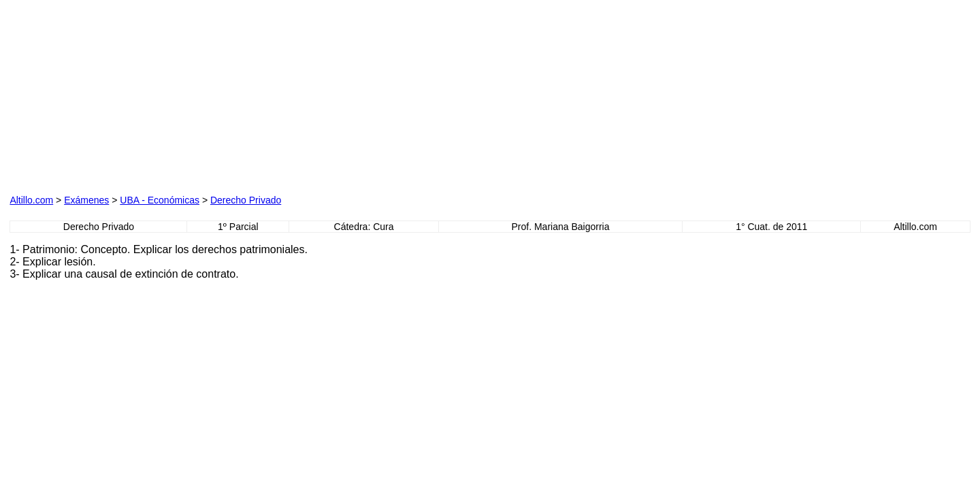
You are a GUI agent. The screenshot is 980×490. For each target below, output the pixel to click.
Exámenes (86, 200)
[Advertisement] (165, 95)
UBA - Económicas (160, 200)
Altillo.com (31, 200)
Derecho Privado (246, 200)
